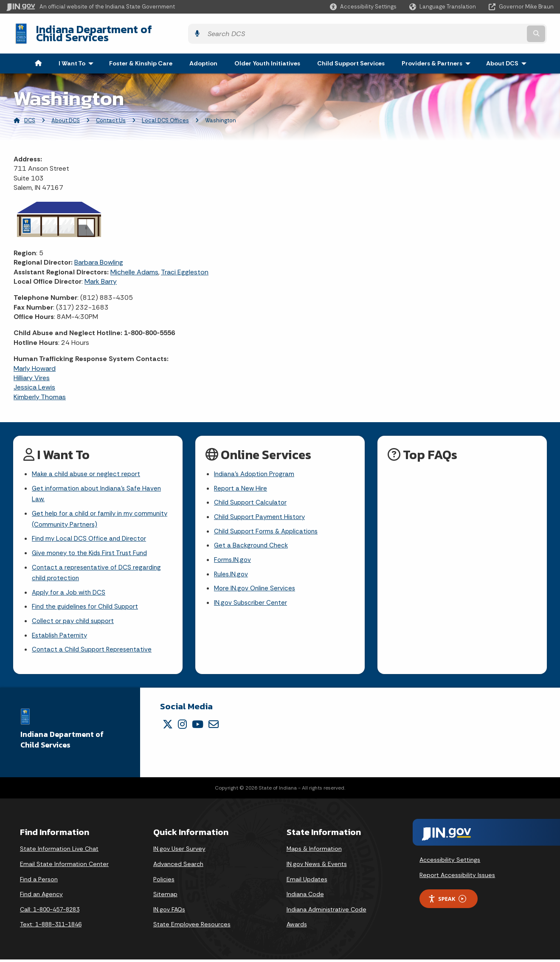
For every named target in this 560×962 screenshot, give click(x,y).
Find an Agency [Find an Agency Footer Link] (41, 897)
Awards (297, 927)
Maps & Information (314, 852)
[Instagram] (182, 727)
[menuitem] (38, 57)
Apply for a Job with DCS (71, 593)
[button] (363, 7)
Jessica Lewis (34, 381)
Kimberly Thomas (40, 390)
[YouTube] (198, 727)
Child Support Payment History (262, 513)
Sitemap (165, 897)
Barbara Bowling (99, 256)
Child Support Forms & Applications (269, 528)
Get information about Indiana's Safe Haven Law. (99, 489)
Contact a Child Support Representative (94, 652)
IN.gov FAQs (169, 912)
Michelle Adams (134, 265)
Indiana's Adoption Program (256, 468)
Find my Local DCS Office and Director (91, 536)
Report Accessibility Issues (457, 877)
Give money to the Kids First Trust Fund (93, 551)
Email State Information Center (64, 866)
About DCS (66, 114)
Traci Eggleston (185, 265)
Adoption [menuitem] (203, 57)
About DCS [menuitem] (508, 57)
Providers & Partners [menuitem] (438, 57)
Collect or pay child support (75, 622)
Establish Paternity (61, 637)
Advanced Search (178, 866)
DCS (30, 114)
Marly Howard (35, 362)
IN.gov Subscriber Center (252, 603)
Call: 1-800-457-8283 (50, 912)
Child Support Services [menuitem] (351, 57)
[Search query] (487, 30)
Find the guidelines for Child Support (88, 608)
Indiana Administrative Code (326, 912)
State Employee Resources (192, 927)
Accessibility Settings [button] (450, 863)
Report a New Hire (241, 483)
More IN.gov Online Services (256, 588)
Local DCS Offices (165, 114)
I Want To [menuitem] (78, 57)
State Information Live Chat (59, 852)
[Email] (214, 727)
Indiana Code (305, 897)
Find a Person (39, 882)
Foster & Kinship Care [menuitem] (141, 57)
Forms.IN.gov (233, 558)
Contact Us (111, 114)
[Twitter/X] (168, 727)
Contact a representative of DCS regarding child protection (98, 572)
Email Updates (307, 882)
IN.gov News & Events (317, 866)
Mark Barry (101, 275)
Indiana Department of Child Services (124, 30)
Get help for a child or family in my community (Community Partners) (84, 515)
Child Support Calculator (252, 498)
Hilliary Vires (32, 371)
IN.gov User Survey (179, 852)
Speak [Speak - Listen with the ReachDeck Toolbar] (447, 901)
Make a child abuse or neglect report (88, 468)
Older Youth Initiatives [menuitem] (267, 57)
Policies (164, 882)
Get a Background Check (253, 543)
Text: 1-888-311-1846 (51, 927)
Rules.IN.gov (232, 573)
